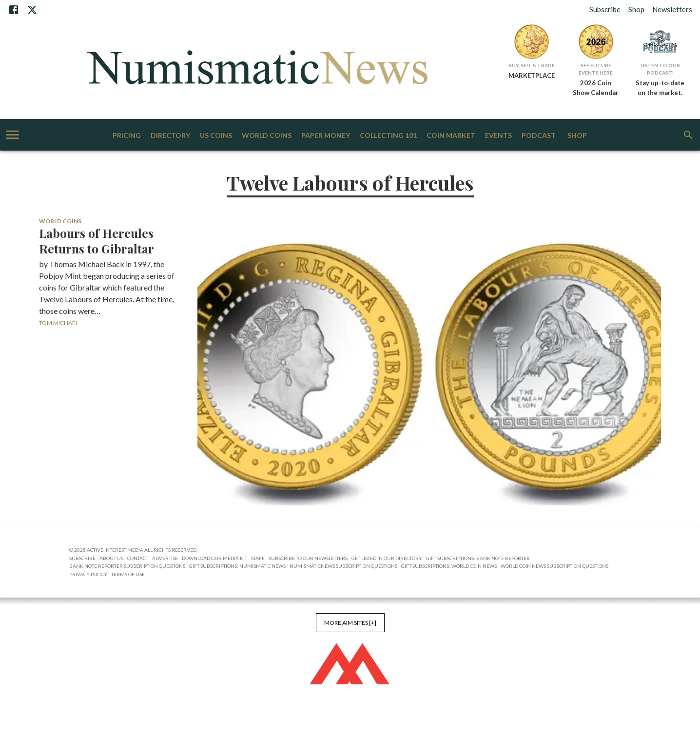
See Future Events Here (596, 69)
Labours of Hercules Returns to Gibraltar (97, 241)
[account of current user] (12, 135)
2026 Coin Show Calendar (596, 88)
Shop (636, 9)
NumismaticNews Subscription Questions (343, 566)
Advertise (165, 558)
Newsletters (672, 9)
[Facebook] (14, 10)
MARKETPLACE (532, 76)
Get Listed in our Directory (387, 558)
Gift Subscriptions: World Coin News (449, 566)
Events (498, 136)
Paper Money (326, 136)
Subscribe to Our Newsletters (308, 558)
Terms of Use (128, 574)
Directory (170, 136)
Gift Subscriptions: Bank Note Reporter (478, 558)
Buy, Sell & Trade (532, 65)
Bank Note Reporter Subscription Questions (127, 566)
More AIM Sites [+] (350, 623)
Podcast (539, 136)
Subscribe (605, 9)
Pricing (127, 136)
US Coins (216, 136)
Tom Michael (59, 323)
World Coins (267, 136)
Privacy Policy (88, 574)
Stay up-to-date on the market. (660, 88)
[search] (688, 135)
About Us (111, 558)
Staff (258, 558)
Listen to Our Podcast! (660, 69)
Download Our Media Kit (214, 558)
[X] (32, 10)
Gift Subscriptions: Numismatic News (237, 566)
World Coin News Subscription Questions (554, 566)
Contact (138, 558)
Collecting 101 (388, 136)
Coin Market (451, 136)
